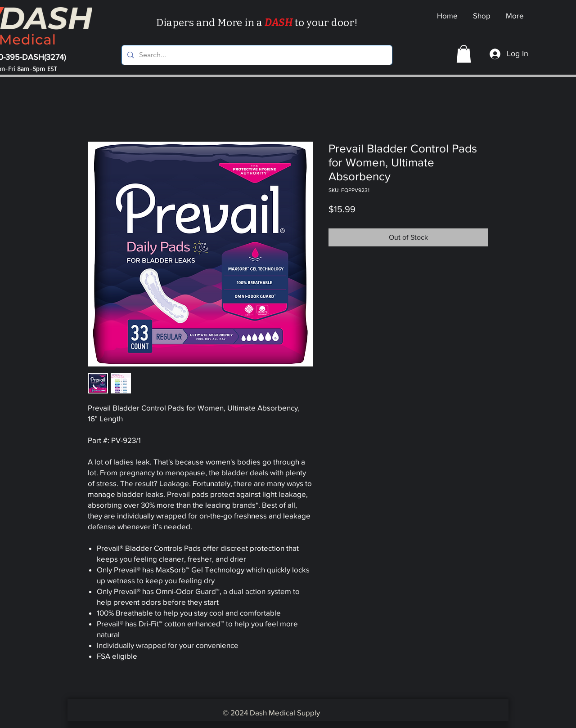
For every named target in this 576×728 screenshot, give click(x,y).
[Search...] (256, 55)
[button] (464, 54)
